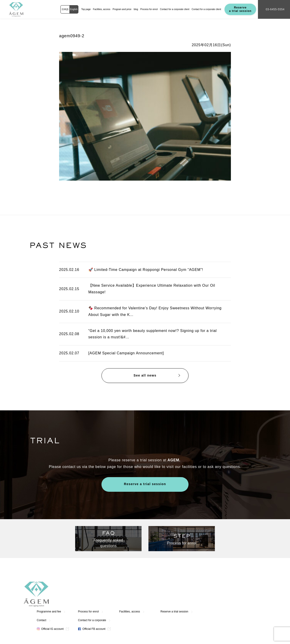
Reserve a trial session (240, 9)
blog (136, 9)
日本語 (65, 9)
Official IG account (116, 603)
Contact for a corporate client (175, 9)
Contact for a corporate (158, 594)
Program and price (122, 9)
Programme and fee (115, 585)
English (74, 9)
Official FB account (157, 603)
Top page (86, 9)
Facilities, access (102, 9)
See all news (145, 376)
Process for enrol (149, 9)
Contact (107, 594)
